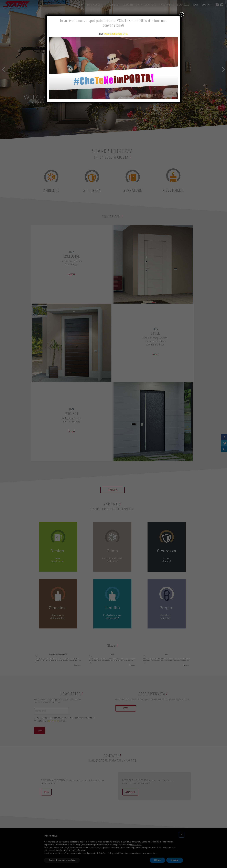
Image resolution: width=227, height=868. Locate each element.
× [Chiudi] (182, 14)
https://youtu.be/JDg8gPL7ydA (116, 34)
